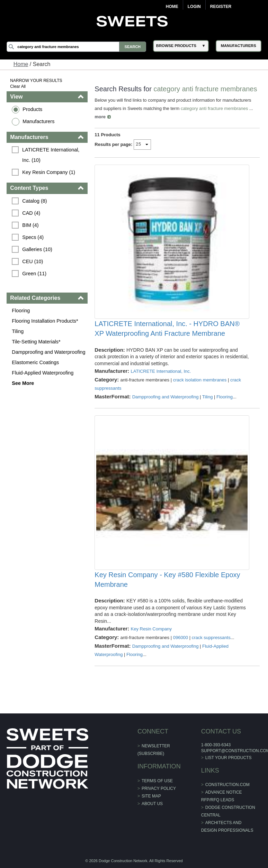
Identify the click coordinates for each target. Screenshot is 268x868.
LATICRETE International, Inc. (161, 371)
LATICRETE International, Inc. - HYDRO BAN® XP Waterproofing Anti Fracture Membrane (167, 329)
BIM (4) (30, 225)
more (100, 117)
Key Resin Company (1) (49, 172)
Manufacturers (38, 121)
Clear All (18, 86)
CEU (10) (33, 261)
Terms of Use (157, 781)
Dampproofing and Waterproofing (48, 352)
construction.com (227, 785)
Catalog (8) (34, 201)
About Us (152, 804)
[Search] (76, 47)
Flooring (21, 311)
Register (221, 7)
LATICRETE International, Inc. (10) (51, 155)
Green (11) (34, 274)
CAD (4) (31, 213)
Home (172, 7)
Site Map (151, 796)
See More (23, 383)
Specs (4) (33, 237)
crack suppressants (211, 638)
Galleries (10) (37, 249)
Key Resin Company (151, 629)
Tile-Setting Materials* (36, 342)
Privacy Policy (159, 788)
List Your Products (229, 758)
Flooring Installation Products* (45, 321)
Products (32, 109)
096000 (181, 638)
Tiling (18, 331)
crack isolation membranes (200, 380)
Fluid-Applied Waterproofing (43, 373)
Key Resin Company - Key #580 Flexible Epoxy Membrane (167, 580)
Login (194, 7)
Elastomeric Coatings (35, 362)
